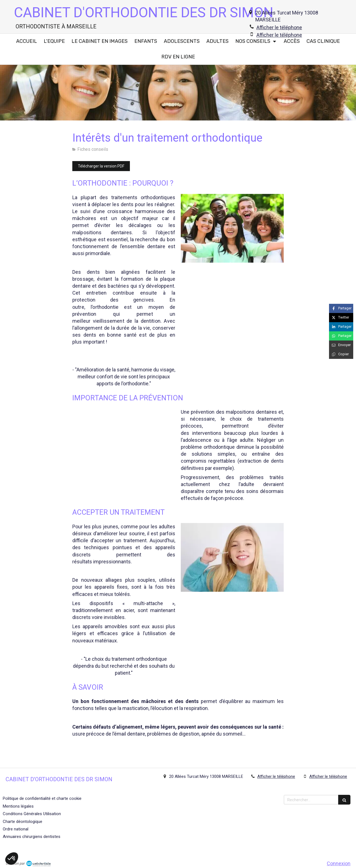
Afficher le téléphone (279, 27)
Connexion (339, 863)
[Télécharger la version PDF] (101, 166)
